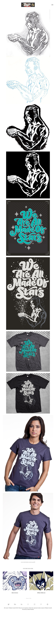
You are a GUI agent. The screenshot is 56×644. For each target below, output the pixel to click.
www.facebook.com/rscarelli (28, 562)
